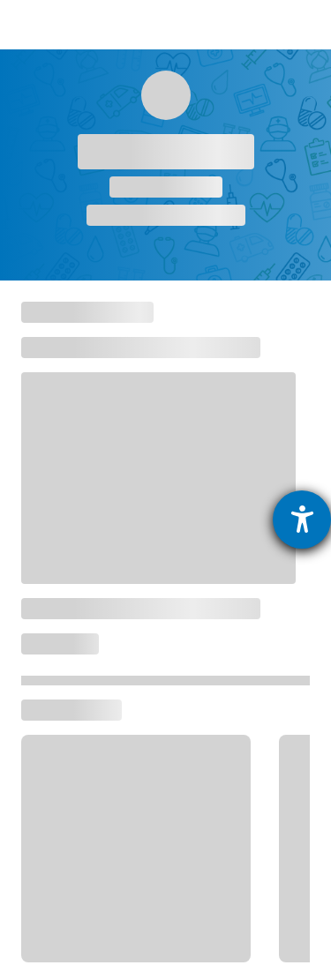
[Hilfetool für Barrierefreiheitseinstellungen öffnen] (302, 520)
